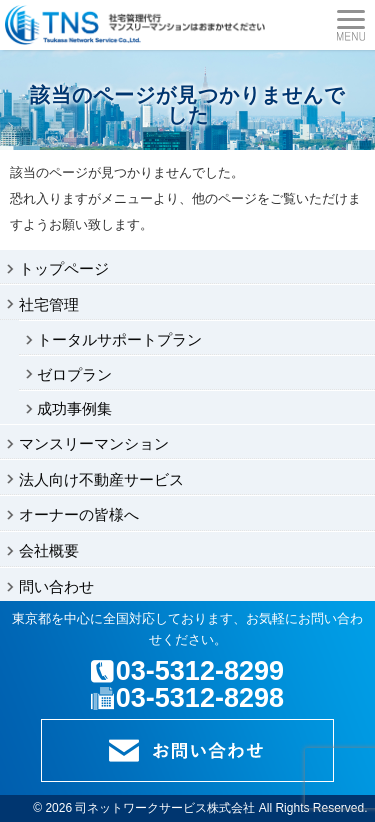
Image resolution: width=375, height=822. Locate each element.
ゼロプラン (74, 374)
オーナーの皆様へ (79, 514)
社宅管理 (49, 304)
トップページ (64, 268)
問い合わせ (56, 586)
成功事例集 (74, 408)
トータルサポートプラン (119, 339)
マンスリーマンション (94, 443)
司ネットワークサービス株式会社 (165, 808)
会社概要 (49, 550)
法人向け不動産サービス (101, 479)
